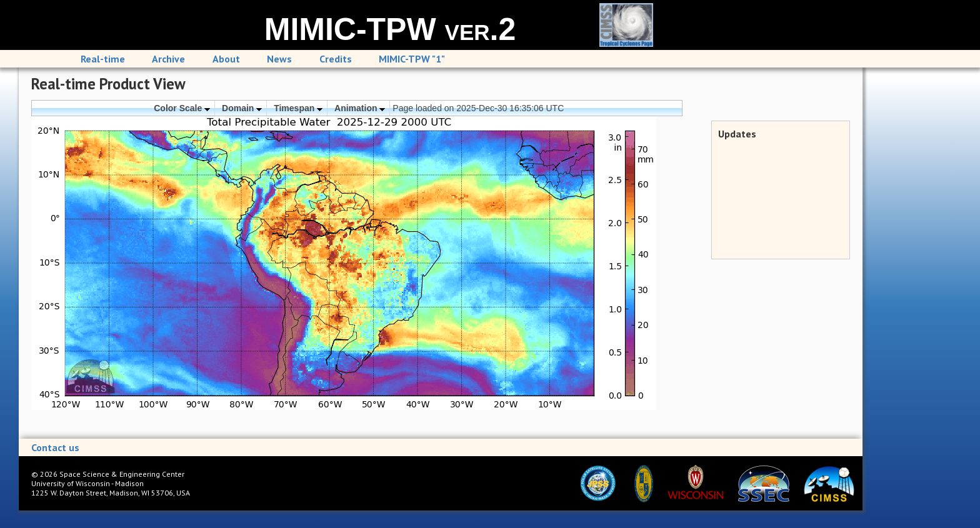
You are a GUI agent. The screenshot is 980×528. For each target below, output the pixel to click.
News (279, 59)
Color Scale (182, 108)
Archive (168, 59)
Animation (360, 108)
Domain (242, 108)
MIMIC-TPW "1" (412, 59)
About (226, 59)
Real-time (103, 59)
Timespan (298, 108)
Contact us (55, 447)
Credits (336, 59)
